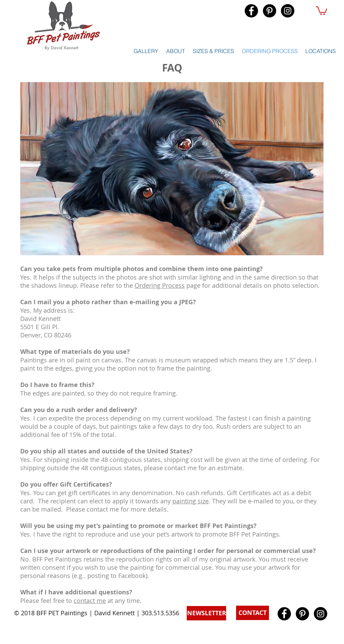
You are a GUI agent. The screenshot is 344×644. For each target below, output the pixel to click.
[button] (322, 10)
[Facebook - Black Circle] (251, 11)
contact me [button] (90, 601)
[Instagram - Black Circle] (288, 11)
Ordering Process (160, 285)
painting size (191, 501)
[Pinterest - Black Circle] (269, 11)
